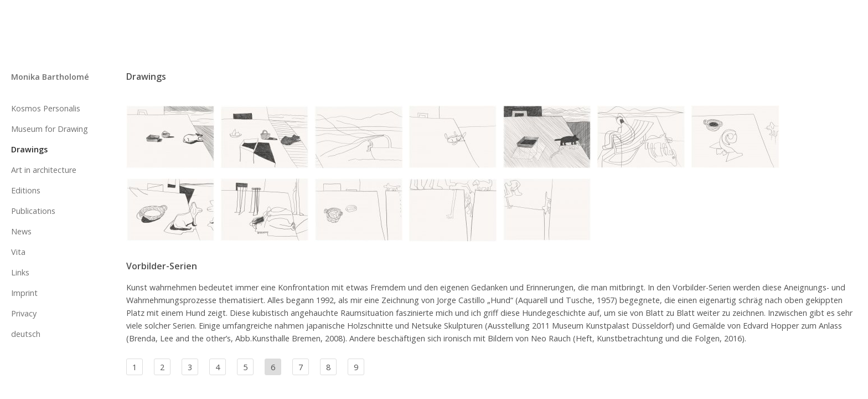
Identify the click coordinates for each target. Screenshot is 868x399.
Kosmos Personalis (46, 108)
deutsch (26, 334)
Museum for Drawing (50, 129)
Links (20, 272)
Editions (26, 190)
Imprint (24, 293)
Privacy (24, 313)
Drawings (29, 149)
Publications (33, 211)
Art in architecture (44, 170)
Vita (18, 252)
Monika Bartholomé (50, 77)
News (21, 231)
